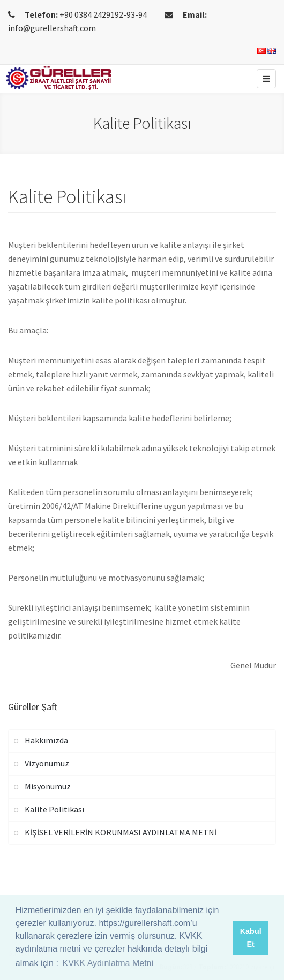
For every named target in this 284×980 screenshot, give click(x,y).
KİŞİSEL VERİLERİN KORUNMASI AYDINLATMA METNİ (121, 832)
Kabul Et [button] (251, 938)
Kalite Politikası (54, 809)
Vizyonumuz (47, 763)
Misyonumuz (48, 786)
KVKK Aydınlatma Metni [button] (108, 963)
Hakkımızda (46, 740)
